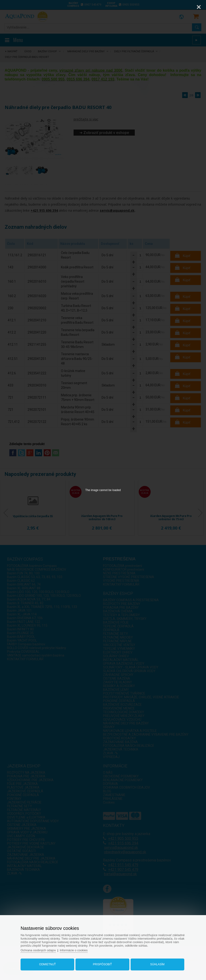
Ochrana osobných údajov (38, 950)
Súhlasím (157, 964)
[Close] (199, 7)
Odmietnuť (48, 964)
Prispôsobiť (102, 964)
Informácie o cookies (74, 950)
